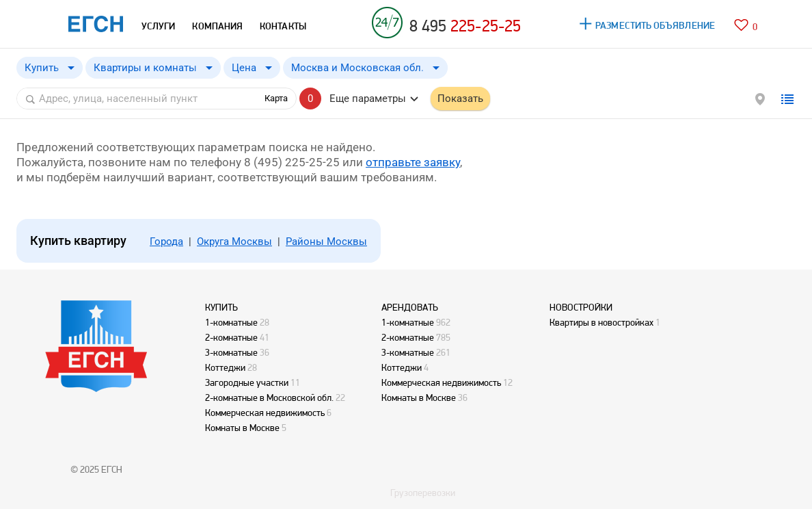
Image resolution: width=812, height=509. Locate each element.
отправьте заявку (413, 162)
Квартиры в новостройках (601, 322)
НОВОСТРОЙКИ (581, 307)
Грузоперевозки (423, 493)
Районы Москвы (326, 242)
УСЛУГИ (158, 26)
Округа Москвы (234, 242)
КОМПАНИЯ (217, 26)
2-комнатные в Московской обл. (269, 397)
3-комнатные (231, 352)
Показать (460, 99)
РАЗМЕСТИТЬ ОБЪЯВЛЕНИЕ (655, 25)
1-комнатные (231, 322)
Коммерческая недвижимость (265, 413)
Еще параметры (368, 99)
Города (166, 242)
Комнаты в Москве (242, 428)
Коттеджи (225, 367)
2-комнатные (231, 337)
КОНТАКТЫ (283, 26)
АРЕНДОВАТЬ (410, 307)
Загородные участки (247, 382)
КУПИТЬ (221, 307)
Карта (276, 98)
